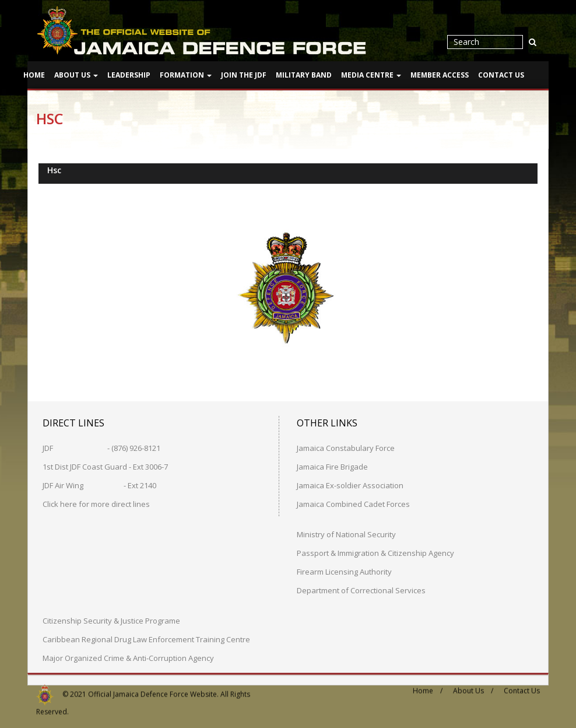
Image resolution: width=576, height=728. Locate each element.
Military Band (304, 75)
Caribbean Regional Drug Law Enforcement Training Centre (146, 639)
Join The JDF (244, 75)
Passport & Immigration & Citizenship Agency (375, 552)
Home (34, 75)
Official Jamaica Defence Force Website (152, 689)
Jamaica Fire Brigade (332, 466)
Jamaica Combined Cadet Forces (353, 503)
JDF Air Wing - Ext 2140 (99, 485)
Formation (186, 75)
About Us (76, 75)
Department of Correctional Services (361, 590)
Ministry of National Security (346, 534)
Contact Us (501, 75)
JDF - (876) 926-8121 (101, 447)
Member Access (440, 75)
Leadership (129, 75)
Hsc (54, 169)
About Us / (473, 686)
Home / (428, 686)
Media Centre (371, 75)
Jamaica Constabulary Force (346, 447)
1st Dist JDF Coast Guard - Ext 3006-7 (105, 466)
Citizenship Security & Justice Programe (111, 620)
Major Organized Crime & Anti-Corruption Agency (128, 657)
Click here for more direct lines (96, 503)
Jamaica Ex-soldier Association (350, 485)
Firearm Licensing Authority (344, 571)
